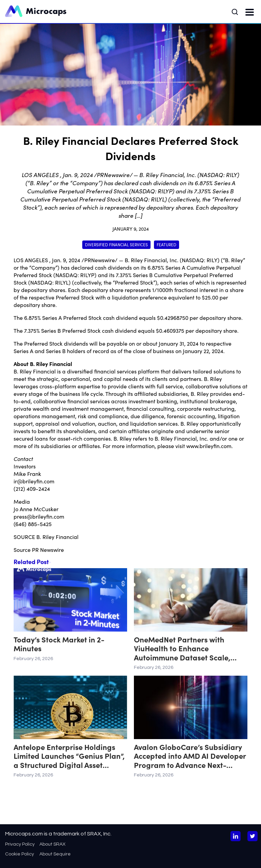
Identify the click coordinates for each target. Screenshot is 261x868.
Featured (167, 244)
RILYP (87, 275)
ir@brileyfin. (29, 481)
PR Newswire (48, 549)
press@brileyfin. (34, 516)
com (49, 481)
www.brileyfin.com (209, 446)
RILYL (62, 282)
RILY (212, 260)
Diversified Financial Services (116, 244)
